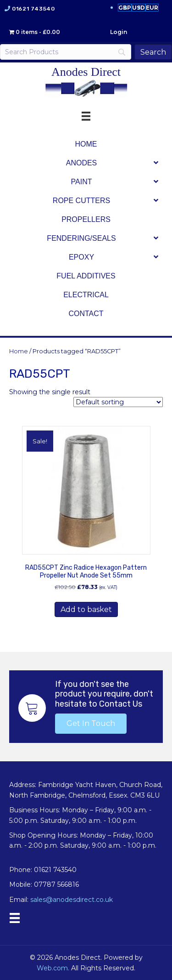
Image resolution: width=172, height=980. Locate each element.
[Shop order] (118, 402)
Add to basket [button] (86, 609)
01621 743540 (33, 9)
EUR (152, 8)
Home (19, 351)
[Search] (66, 52)
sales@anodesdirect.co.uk (72, 900)
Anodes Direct (86, 72)
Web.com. (53, 968)
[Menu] (15, 918)
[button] (91, 724)
